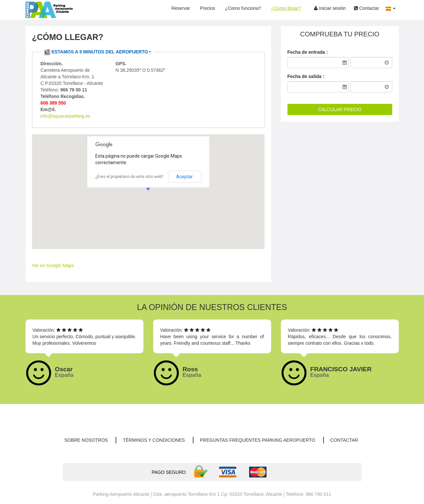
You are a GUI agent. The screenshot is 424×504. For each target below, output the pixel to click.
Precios (207, 8)
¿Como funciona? (243, 8)
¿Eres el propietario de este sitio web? (129, 177)
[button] (391, 7)
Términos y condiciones (154, 440)
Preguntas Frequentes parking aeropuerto (258, 440)
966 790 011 (319, 494)
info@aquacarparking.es (65, 116)
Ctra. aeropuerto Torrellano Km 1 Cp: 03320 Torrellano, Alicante (218, 494)
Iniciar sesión (330, 8)
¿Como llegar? (286, 8)
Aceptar (184, 177)
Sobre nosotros (86, 440)
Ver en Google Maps (53, 265)
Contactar (367, 8)
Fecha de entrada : (308, 52)
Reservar (181, 8)
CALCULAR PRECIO (340, 109)
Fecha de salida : (306, 76)
